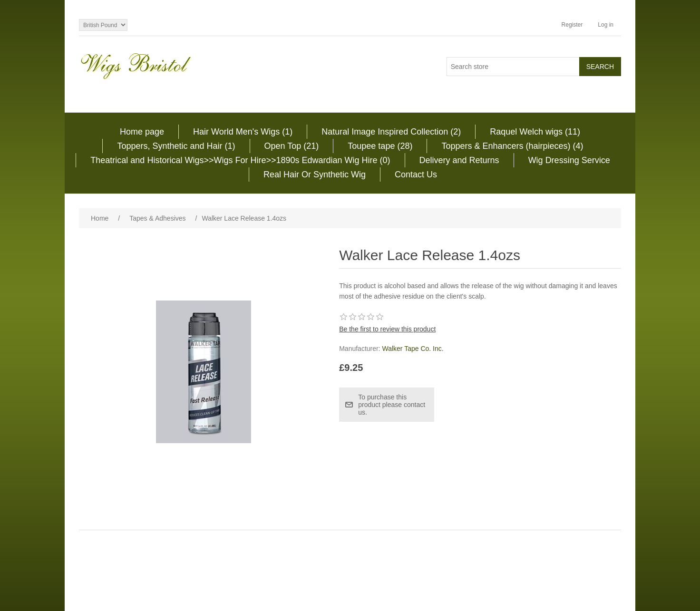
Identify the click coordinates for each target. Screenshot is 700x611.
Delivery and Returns (459, 160)
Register (572, 25)
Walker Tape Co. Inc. (413, 349)
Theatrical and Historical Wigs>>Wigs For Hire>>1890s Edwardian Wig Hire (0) (240, 160)
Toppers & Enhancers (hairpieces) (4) (512, 146)
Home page (142, 132)
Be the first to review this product (387, 329)
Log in (606, 25)
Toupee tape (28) (380, 146)
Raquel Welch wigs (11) (535, 132)
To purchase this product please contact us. (392, 405)
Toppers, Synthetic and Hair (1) (176, 146)
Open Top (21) (292, 146)
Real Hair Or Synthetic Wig (315, 175)
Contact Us (416, 175)
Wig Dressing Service (569, 160)
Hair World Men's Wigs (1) (243, 132)
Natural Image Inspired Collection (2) (391, 132)
